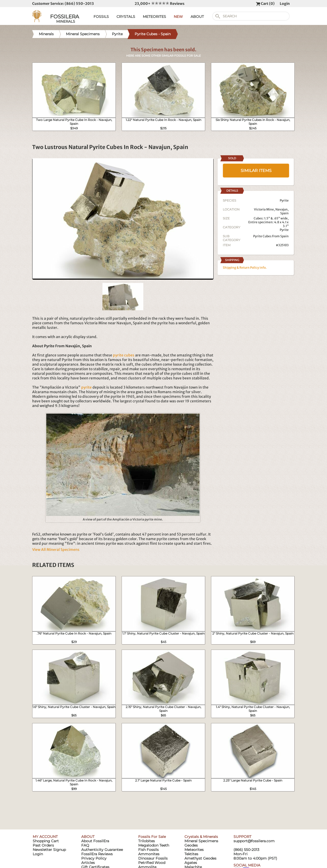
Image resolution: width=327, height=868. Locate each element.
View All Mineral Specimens (56, 550)
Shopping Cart (46, 841)
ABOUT (197, 17)
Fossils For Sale (152, 837)
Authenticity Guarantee (102, 850)
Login (285, 4)
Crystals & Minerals (201, 837)
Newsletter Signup (49, 850)
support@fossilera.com (254, 841)
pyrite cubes (124, 355)
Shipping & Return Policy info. (245, 268)
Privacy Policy (94, 858)
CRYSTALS (126, 17)
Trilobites (147, 841)
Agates (191, 863)
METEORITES (154, 17)
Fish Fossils (148, 850)
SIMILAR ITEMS (256, 171)
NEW (178, 17)
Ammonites (149, 854)
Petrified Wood (152, 863)
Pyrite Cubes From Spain (271, 236)
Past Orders (43, 845)
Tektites (191, 854)
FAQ (85, 845)
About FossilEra (95, 841)
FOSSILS (101, 17)
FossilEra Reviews (97, 854)
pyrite (86, 387)
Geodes (191, 845)
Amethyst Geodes (200, 858)
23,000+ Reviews (160, 4)
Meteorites (194, 850)
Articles (88, 863)
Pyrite (284, 230)
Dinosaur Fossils (153, 858)
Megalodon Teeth (154, 845)
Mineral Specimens (201, 841)
